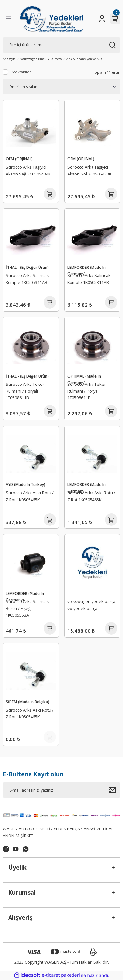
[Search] (61, 45)
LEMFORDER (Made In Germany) (86, 270)
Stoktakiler (21, 72)
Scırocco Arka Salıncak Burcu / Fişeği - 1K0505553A (27, 608)
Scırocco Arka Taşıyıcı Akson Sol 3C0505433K (89, 170)
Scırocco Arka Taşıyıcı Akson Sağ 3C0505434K (28, 170)
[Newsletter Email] (61, 790)
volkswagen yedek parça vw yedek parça (91, 605)
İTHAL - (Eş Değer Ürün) (27, 267)
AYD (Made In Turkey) (25, 484)
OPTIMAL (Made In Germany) (84, 379)
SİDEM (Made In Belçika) (27, 702)
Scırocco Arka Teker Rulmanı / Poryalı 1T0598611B (25, 391)
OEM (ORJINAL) (19, 159)
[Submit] (114, 790)
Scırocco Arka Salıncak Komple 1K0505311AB (27, 279)
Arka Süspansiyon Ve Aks (84, 59)
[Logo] (51, 19)
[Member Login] (102, 19)
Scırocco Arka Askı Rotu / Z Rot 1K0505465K (30, 496)
